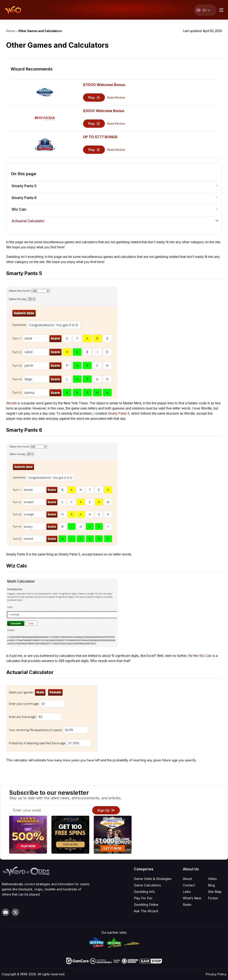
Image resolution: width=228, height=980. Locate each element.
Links (187, 892)
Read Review (116, 98)
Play (94, 98)
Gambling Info (144, 892)
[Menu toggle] (221, 10)
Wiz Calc (115, 209)
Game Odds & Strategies (153, 879)
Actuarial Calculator (115, 221)
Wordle (12, 403)
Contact (189, 885)
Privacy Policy (216, 974)
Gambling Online (146, 905)
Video (212, 879)
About (187, 879)
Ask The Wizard (146, 911)
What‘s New (192, 898)
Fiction (213, 898)
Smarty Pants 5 (115, 186)
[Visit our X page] (15, 912)
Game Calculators (147, 885)
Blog (211, 885)
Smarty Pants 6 (115, 198)
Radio (187, 905)
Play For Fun (143, 898)
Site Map (215, 892)
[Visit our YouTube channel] (6, 912)
